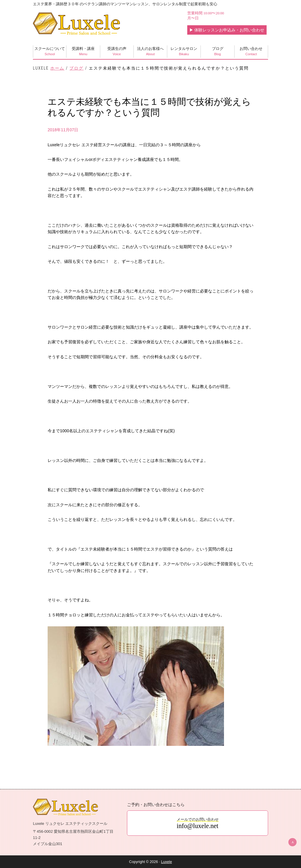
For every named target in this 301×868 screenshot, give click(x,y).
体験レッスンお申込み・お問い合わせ (227, 30)
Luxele (167, 862)
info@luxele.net (198, 826)
